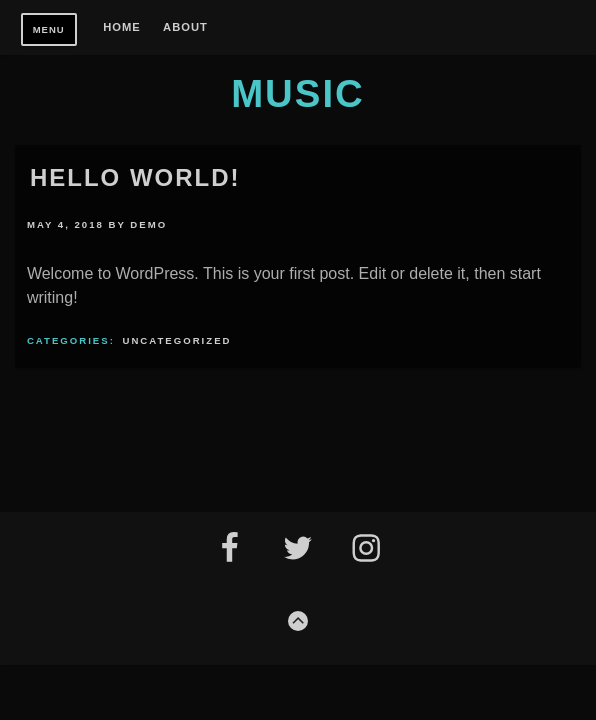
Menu (49, 29)
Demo (148, 224)
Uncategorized (177, 340)
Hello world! (135, 177)
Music (298, 93)
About (185, 27)
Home (122, 27)
